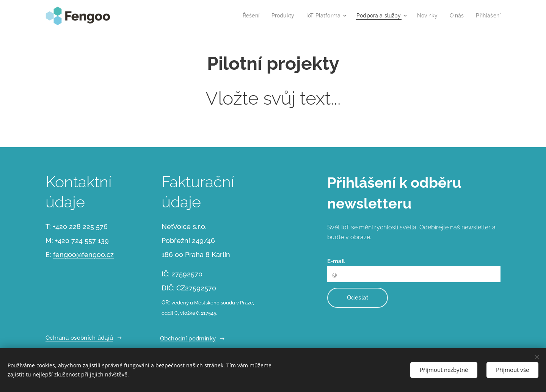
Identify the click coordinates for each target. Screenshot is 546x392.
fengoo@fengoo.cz (83, 255)
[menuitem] (240, 16)
